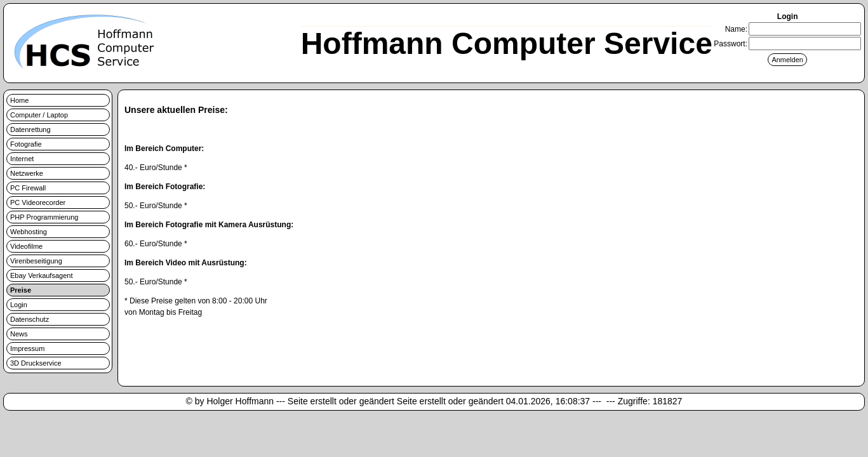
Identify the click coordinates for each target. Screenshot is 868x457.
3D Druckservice (36, 363)
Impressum (27, 348)
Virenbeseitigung (36, 261)
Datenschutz (30, 319)
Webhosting (29, 232)
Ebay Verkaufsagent (41, 275)
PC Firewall (28, 188)
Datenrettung (30, 129)
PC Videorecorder (38, 202)
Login (19, 305)
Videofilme (26, 246)
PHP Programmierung (44, 217)
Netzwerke (27, 173)
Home (19, 100)
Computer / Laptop (39, 115)
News (19, 334)
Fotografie (26, 144)
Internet (22, 159)
